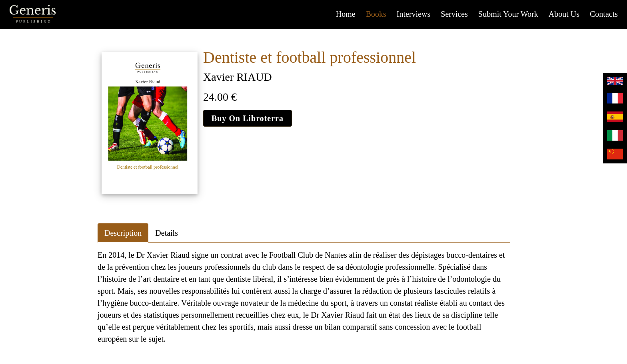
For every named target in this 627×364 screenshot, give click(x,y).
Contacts (604, 14)
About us (564, 14)
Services (454, 14)
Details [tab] (167, 233)
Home (346, 14)
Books (376, 14)
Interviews (413, 14)
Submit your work (508, 14)
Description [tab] (123, 233)
